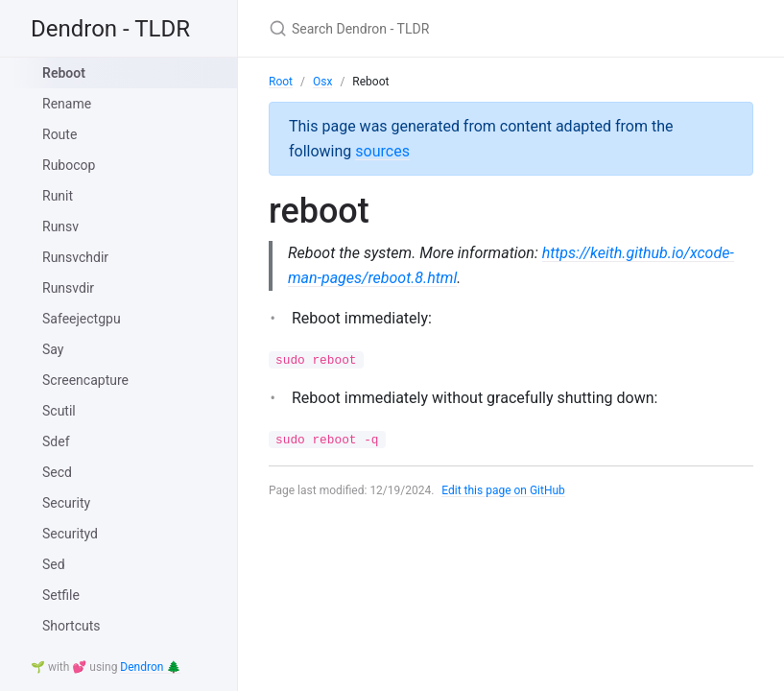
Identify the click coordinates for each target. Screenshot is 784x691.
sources (382, 151)
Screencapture (85, 380)
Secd (57, 472)
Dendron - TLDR (110, 29)
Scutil (59, 411)
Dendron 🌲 (150, 667)
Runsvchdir (75, 257)
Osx (322, 82)
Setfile (61, 595)
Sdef (56, 441)
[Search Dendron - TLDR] (495, 28)
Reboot (64, 73)
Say (53, 349)
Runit (58, 196)
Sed (54, 564)
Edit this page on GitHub (503, 490)
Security (66, 503)
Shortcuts (71, 626)
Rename (67, 104)
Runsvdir (68, 288)
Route (59, 134)
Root (281, 82)
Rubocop (69, 165)
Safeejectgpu (82, 319)
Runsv (60, 226)
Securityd (70, 534)
